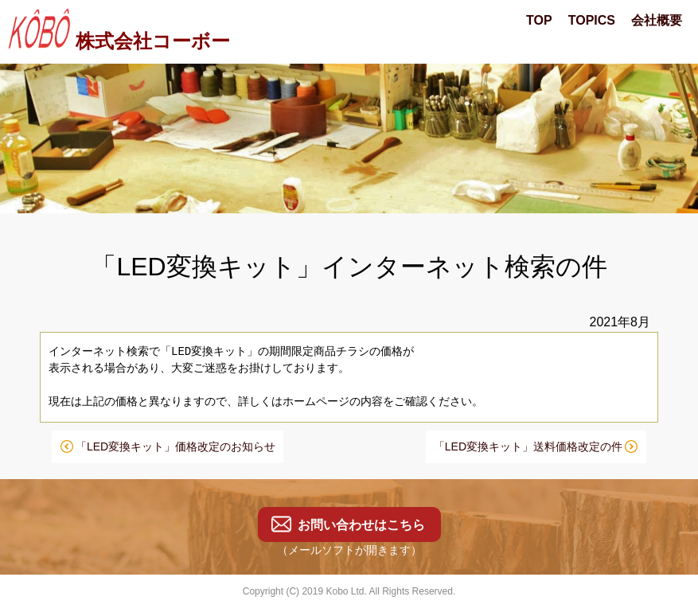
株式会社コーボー (117, 41)
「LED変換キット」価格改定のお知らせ (175, 446)
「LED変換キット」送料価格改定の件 (528, 446)
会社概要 (657, 20)
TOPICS (592, 20)
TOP (539, 20)
